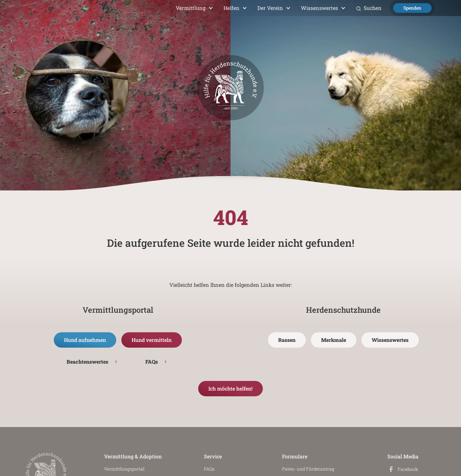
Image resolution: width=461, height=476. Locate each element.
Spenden (412, 8)
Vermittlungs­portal (124, 469)
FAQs (209, 469)
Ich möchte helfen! (230, 388)
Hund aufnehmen (85, 340)
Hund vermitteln (152, 340)
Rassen (287, 340)
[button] (194, 8)
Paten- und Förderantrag (308, 469)
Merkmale (334, 340)
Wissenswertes (390, 340)
